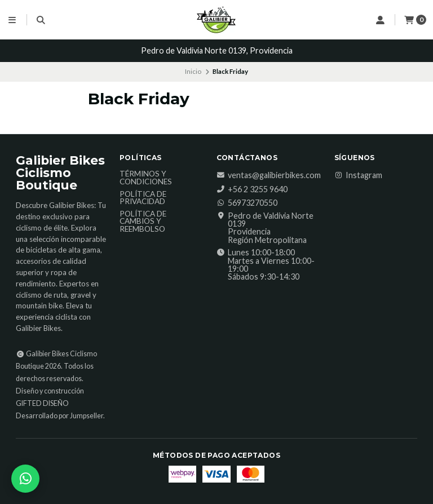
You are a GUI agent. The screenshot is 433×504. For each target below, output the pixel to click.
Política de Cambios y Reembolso (143, 222)
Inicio (193, 71)
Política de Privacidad (143, 198)
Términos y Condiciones (146, 178)
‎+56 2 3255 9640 (252, 189)
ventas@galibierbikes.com (269, 175)
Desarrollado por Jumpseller (59, 416)
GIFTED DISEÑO (42, 403)
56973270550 (247, 203)
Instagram (358, 175)
